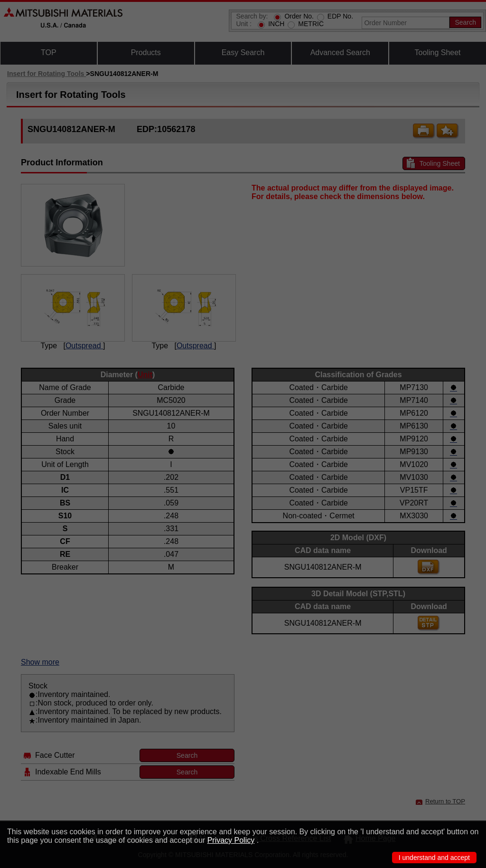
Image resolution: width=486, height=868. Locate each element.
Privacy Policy (231, 840)
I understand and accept (434, 858)
